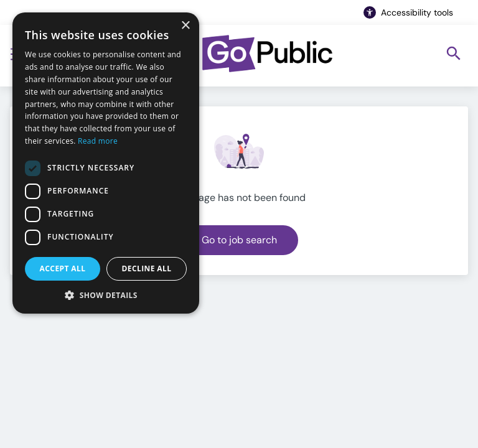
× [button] (185, 26)
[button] (106, 295)
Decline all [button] (147, 268)
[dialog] (106, 163)
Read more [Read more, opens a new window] (98, 141)
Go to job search (239, 240)
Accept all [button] (63, 268)
